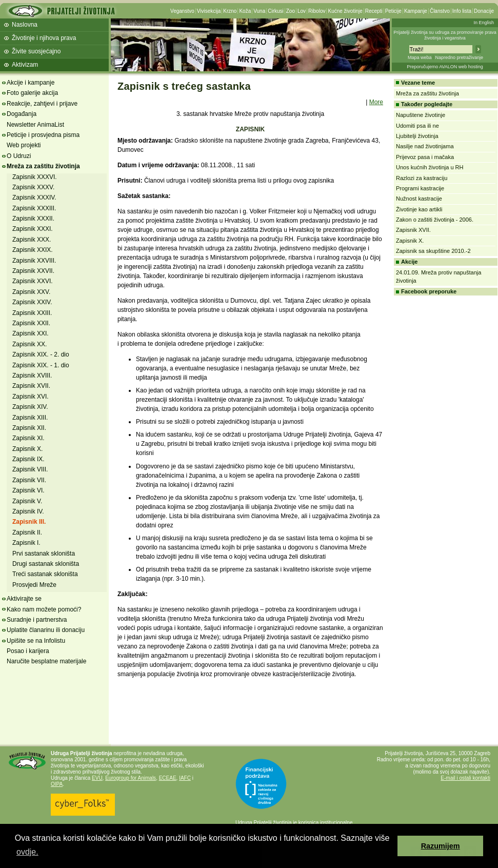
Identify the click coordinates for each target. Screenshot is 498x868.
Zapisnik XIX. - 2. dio (41, 354)
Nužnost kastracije (419, 199)
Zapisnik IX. (28, 459)
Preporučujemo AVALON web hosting (445, 67)
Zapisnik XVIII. (32, 376)
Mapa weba (420, 57)
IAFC (185, 778)
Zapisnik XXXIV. (34, 198)
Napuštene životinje (421, 115)
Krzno (230, 11)
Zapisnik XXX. (32, 240)
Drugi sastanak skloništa (46, 564)
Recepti (374, 11)
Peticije (393, 11)
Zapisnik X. (27, 449)
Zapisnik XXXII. (33, 219)
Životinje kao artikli (419, 209)
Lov (302, 11)
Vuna (259, 11)
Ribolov (317, 11)
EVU (97, 778)
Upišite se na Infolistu (36, 641)
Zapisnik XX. (29, 344)
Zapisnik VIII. (30, 469)
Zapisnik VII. (29, 480)
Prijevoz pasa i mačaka (425, 157)
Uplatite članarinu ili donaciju (46, 630)
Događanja (22, 114)
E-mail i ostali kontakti (465, 778)
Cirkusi (276, 11)
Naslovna (25, 25)
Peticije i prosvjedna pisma (43, 135)
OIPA (57, 784)
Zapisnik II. (27, 532)
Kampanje (416, 11)
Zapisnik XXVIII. (34, 261)
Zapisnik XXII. (31, 323)
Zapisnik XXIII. (32, 313)
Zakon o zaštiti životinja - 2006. (435, 220)
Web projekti (24, 145)
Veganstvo (182, 11)
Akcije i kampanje (31, 83)
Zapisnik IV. (28, 511)
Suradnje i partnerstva (37, 620)
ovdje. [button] (27, 852)
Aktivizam (25, 65)
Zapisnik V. (27, 501)
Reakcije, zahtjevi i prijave (42, 104)
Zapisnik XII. (29, 428)
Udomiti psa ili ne (417, 126)
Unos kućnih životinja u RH (430, 167)
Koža (245, 11)
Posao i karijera (28, 651)
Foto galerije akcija (32, 93)
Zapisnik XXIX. (33, 250)
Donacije (484, 11)
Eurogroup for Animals (131, 778)
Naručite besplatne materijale (46, 661)
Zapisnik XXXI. (33, 229)
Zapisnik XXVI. (33, 281)
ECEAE (168, 778)
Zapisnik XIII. (30, 418)
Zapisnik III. (29, 522)
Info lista (462, 11)
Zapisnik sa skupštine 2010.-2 (433, 251)
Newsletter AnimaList (35, 125)
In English (484, 23)
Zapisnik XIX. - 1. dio (41, 365)
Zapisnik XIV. (30, 407)
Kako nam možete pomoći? (44, 609)
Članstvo (440, 11)
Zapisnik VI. (28, 490)
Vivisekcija (209, 11)
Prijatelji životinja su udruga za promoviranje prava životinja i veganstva (445, 35)
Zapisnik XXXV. (33, 187)
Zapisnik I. (26, 543)
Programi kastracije (420, 188)
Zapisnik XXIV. (32, 302)
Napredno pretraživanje (459, 57)
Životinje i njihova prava (44, 38)
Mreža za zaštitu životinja (43, 166)
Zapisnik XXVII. (33, 271)
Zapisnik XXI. (31, 333)
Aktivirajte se (24, 599)
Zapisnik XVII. (31, 386)
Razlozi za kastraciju (422, 178)
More (376, 102)
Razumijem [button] (441, 846)
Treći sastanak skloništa (45, 574)
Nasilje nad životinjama (425, 146)
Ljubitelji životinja (417, 136)
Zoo (291, 11)
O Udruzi (19, 156)
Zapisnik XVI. (31, 397)
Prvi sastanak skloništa (44, 554)
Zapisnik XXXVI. (35, 177)
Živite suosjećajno (36, 51)
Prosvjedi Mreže (34, 585)
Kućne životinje (345, 11)
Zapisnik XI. (28, 438)
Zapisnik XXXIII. (34, 208)
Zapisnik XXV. (31, 292)
